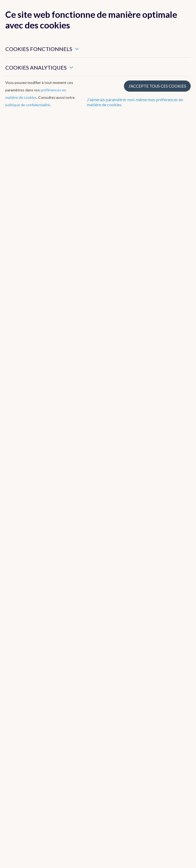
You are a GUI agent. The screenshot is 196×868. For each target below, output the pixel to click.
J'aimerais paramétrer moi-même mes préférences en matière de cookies (135, 102)
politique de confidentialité (28, 105)
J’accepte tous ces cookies (157, 86)
